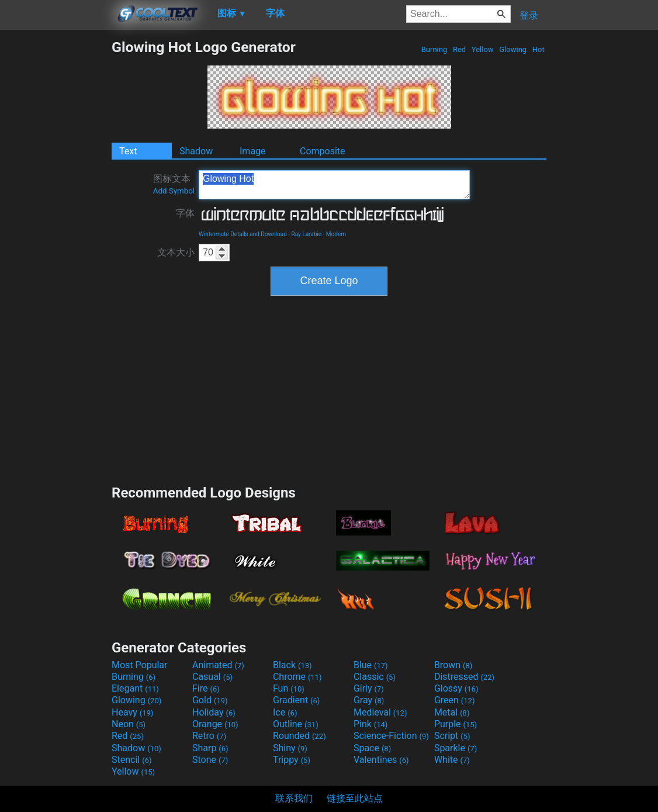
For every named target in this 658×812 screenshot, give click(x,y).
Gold (210, 700)
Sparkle (456, 748)
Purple (456, 724)
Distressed (464, 677)
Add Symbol (174, 191)
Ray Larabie (307, 234)
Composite (323, 151)
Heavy (132, 712)
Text (128, 151)
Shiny (290, 748)
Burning (434, 49)
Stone (210, 760)
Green (455, 700)
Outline (296, 724)
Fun (289, 688)
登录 (529, 15)
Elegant (135, 688)
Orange (215, 724)
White (452, 760)
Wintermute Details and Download (243, 234)
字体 (185, 213)
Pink (371, 724)
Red (460, 49)
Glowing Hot (334, 185)
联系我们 (294, 798)
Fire (206, 688)
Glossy (456, 688)
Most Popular (140, 665)
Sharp (210, 748)
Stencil (131, 760)
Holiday (214, 712)
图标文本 (174, 184)
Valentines (381, 760)
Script (452, 736)
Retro (209, 736)
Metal (452, 712)
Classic (375, 677)
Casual (212, 677)
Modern (336, 234)
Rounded (299, 736)
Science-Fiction (391, 736)
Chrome (297, 677)
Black (292, 665)
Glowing (513, 49)
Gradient (296, 700)
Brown (453, 665)
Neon (129, 724)
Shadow (196, 151)
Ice (285, 712)
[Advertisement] (56, 214)
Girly (369, 688)
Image (253, 151)
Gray (369, 700)
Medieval (380, 712)
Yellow (483, 49)
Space (372, 748)
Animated (218, 665)
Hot (538, 49)
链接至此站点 (355, 798)
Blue (371, 665)
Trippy (292, 760)
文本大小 (176, 252)
